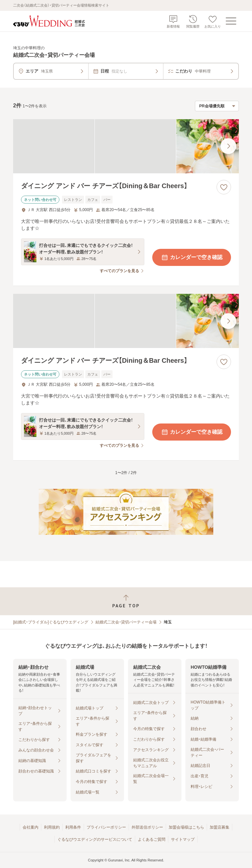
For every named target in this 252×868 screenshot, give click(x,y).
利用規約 (52, 827)
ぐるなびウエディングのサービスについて (95, 839)
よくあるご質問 (152, 839)
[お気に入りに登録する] (224, 187)
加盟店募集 (220, 827)
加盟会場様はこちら (186, 827)
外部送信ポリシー (147, 827)
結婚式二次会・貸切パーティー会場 (126, 622)
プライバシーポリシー (106, 827)
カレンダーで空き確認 (192, 257)
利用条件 (73, 827)
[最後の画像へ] (228, 146)
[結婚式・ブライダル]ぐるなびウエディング (51, 622)
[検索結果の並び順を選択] (217, 106)
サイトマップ (183, 839)
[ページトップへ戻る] (126, 601)
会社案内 (31, 827)
